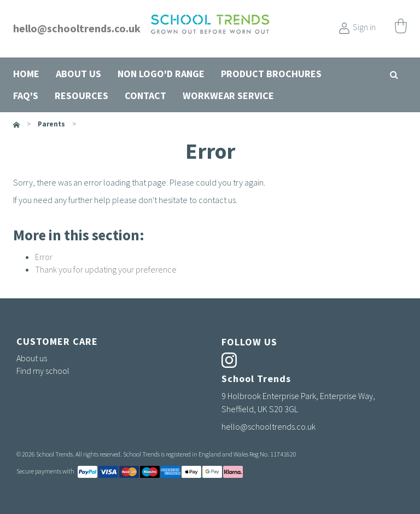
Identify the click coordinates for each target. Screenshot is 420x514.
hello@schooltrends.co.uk (77, 28)
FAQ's (26, 96)
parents (51, 124)
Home (26, 74)
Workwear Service (228, 96)
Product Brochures (271, 74)
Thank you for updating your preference (106, 269)
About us (78, 74)
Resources (81, 96)
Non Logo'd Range (161, 74)
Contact (145, 96)
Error (44, 257)
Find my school (43, 371)
